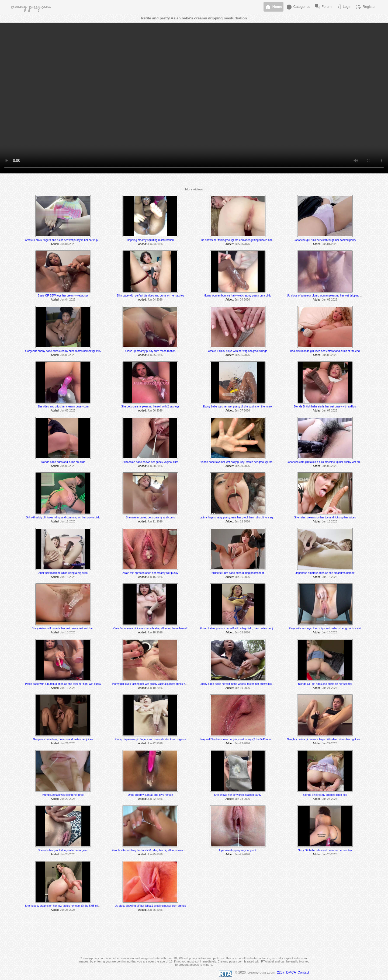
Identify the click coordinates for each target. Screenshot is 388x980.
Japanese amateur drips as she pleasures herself (325, 573)
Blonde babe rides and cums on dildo (63, 462)
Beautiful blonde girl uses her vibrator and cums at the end (325, 351)
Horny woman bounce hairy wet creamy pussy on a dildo (238, 296)
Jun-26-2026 (330, 854)
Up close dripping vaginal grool (238, 850)
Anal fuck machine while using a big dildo (63, 573)
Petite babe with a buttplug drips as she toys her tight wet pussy (63, 684)
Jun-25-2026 (330, 799)
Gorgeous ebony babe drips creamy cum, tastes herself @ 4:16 (63, 351)
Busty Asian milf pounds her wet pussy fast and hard (63, 628)
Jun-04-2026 (330, 244)
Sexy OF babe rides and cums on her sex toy (325, 850)
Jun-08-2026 (68, 466)
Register (365, 7)
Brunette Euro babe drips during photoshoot (238, 573)
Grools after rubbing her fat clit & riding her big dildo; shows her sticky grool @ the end (164, 850)
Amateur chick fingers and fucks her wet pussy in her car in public (64, 240)
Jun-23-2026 (242, 799)
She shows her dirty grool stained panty (238, 795)
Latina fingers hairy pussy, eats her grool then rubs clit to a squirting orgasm (245, 517)
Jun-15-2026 (68, 577)
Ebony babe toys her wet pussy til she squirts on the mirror (238, 407)
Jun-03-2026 (155, 244)
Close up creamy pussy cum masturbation (150, 351)
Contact (303, 972)
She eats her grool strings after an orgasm (63, 850)
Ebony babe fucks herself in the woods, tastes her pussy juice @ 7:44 (241, 684)
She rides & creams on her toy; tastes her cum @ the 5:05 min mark (66, 906)
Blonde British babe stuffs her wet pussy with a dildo (325, 407)
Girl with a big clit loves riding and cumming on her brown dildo (63, 517)
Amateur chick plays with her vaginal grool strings (238, 351)
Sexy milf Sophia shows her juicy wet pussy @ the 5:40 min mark (239, 739)
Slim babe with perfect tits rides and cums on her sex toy (150, 296)
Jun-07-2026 (242, 411)
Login (343, 7)
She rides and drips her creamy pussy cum (63, 407)
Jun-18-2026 (68, 632)
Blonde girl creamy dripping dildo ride (325, 795)
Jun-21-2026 (330, 688)
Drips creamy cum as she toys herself (150, 795)
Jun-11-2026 (68, 522)
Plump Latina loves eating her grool (63, 795)
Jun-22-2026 (155, 743)
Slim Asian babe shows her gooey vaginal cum (150, 462)
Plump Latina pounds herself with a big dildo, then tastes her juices (240, 628)
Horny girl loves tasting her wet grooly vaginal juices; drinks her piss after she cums (162, 684)
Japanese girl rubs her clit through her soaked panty (325, 240)
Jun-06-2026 (242, 355)
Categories (298, 7)
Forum (323, 7)
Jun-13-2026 (330, 522)
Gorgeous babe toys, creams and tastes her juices (63, 739)
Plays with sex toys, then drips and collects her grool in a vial (325, 628)
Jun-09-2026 (242, 466)
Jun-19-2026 (68, 688)
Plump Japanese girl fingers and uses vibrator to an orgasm (150, 739)
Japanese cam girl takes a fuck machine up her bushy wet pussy (325, 462)
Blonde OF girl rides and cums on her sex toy (325, 684)
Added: (55, 244)
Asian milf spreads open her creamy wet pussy (150, 573)
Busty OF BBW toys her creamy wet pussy (63, 296)
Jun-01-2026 (68, 244)
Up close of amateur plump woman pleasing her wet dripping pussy (327, 296)
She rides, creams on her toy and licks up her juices (325, 517)
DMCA (291, 972)
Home (273, 7)
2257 (281, 972)
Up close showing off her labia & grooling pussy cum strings (150, 906)
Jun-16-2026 (242, 577)
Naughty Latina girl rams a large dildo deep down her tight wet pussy (328, 739)
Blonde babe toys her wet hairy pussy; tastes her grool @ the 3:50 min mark (245, 462)
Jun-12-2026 (242, 522)
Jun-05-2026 (330, 300)
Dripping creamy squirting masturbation (150, 240)
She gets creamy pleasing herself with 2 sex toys (150, 407)
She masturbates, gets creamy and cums (150, 517)
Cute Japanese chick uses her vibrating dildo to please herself (150, 628)
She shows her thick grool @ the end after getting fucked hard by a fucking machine (250, 240)
